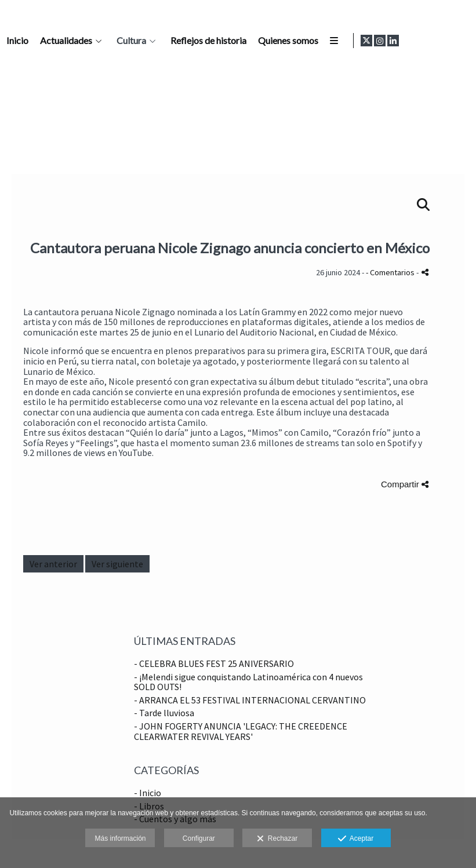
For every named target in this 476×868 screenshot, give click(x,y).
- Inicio (148, 793)
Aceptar (356, 839)
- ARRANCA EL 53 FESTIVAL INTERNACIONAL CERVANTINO (250, 700)
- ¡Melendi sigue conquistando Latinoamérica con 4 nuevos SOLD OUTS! (248, 682)
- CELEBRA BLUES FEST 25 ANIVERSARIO (214, 663)
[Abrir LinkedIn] (458, 41)
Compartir (405, 484)
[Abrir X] (431, 41)
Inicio (239, 41)
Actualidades (288, 41)
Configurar (199, 838)
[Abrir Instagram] (445, 41)
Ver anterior (53, 564)
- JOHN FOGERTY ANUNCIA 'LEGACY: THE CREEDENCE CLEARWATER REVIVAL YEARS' (241, 731)
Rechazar (277, 839)
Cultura (353, 41)
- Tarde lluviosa (164, 713)
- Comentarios (391, 272)
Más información (120, 838)
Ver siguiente (117, 564)
